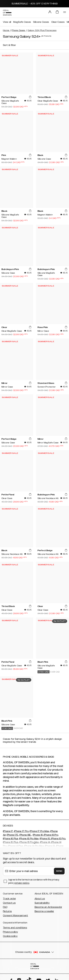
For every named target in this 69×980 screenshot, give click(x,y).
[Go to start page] (7, 13)
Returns (7, 911)
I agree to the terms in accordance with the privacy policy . (34, 881)
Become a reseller (44, 911)
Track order (9, 899)
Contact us (9, 903)
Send (59, 871)
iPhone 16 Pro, (51, 835)
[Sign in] (50, 12)
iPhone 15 (45, 839)
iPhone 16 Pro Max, (29, 839)
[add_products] (30, 97)
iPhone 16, (38, 835)
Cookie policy (10, 936)
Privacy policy (10, 932)
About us (40, 899)
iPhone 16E (25, 835)
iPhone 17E (12, 835)
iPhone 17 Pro (21, 831)
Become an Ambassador (48, 907)
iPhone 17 (8, 831)
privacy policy (22, 883)
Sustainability (42, 903)
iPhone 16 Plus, (11, 839)
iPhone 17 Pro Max (39, 831)
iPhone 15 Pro (58, 839)
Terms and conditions (15, 928)
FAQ (5, 907)
